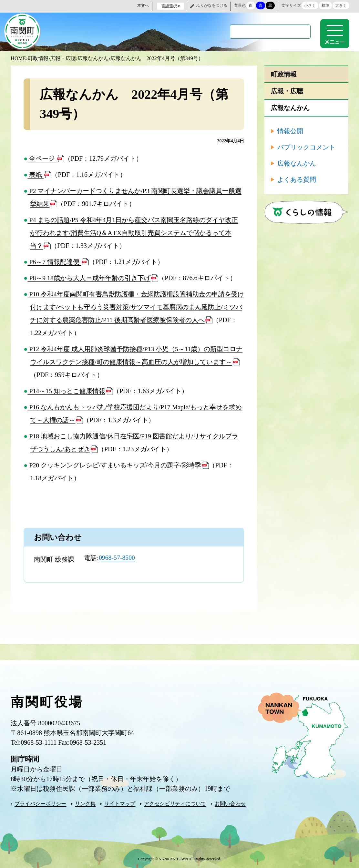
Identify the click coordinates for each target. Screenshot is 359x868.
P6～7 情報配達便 (54, 261)
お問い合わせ (230, 803)
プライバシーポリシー (40, 803)
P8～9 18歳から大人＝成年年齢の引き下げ (89, 278)
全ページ (42, 158)
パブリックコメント (306, 147)
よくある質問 (297, 179)
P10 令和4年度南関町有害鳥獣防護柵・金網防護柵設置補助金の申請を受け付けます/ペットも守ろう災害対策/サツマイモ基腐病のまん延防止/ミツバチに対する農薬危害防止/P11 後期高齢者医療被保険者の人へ (135, 307)
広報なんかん (93, 58)
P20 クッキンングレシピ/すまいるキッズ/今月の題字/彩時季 (114, 465)
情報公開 (290, 131)
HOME (18, 58)
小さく (310, 5)
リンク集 (85, 803)
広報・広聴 (63, 58)
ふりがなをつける (212, 5)
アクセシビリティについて (175, 803)
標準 (325, 5)
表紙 (36, 174)
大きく (341, 5)
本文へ (143, 5)
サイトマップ (120, 803)
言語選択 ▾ (171, 6)
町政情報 (38, 58)
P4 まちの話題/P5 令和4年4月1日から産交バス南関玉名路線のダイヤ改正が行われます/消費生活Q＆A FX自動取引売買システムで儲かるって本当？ (133, 232)
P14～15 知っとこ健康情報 (66, 391)
